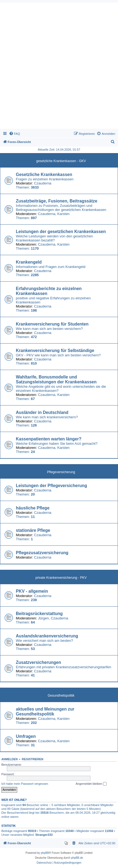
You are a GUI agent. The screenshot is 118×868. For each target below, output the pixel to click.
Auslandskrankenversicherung (47, 636)
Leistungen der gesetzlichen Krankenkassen (61, 232)
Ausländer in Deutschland (42, 412)
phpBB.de (77, 858)
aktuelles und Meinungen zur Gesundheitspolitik (45, 712)
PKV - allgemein (32, 591)
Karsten (64, 214)
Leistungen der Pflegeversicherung (51, 486)
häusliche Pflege (33, 508)
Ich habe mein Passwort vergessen (25, 784)
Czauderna (43, 183)
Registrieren (33, 759)
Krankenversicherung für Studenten (52, 324)
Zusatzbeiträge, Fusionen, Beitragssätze (57, 201)
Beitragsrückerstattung (39, 614)
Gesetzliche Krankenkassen (44, 175)
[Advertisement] (59, 67)
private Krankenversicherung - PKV (61, 578)
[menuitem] (14, 134)
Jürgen (43, 618)
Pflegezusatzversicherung (42, 553)
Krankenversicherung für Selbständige (55, 351)
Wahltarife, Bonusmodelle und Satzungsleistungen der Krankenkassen (56, 379)
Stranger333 (44, 835)
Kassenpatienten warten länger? (49, 439)
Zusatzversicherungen (39, 662)
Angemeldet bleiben (91, 784)
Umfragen (26, 736)
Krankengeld (29, 262)
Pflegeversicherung (61, 472)
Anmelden (10, 759)
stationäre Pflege (33, 530)
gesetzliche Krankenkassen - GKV (61, 161)
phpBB (45, 853)
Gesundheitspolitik (61, 696)
